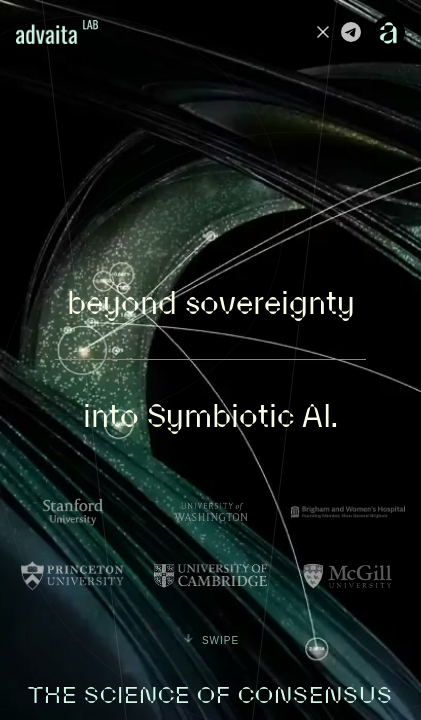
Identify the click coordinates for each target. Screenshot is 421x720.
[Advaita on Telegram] (351, 32)
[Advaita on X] (323, 32)
